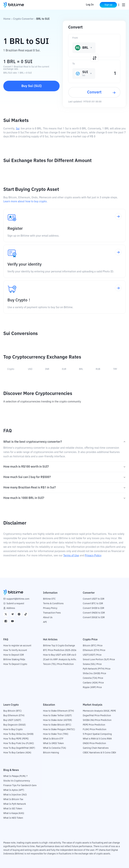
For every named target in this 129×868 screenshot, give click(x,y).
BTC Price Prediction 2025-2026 (60, 650)
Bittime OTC (49, 599)
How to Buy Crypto (13, 729)
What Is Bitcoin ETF (53, 739)
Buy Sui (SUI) (32, 86)
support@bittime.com (18, 599)
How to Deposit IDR (14, 655)
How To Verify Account (15, 650)
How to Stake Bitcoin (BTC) (57, 725)
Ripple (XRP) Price (92, 687)
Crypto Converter (23, 19)
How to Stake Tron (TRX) (56, 734)
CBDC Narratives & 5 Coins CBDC (100, 753)
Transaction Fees (52, 613)
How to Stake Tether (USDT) (57, 716)
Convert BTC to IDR (93, 604)
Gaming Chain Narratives (96, 748)
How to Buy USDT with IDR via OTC (61, 655)
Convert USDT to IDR (94, 599)
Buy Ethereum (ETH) (14, 716)
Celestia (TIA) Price (93, 678)
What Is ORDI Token (53, 743)
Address (11, 608)
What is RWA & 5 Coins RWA (97, 739)
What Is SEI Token (13, 809)
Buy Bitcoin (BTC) (13, 711)
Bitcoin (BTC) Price (93, 646)
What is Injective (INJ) (15, 795)
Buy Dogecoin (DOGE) (15, 725)
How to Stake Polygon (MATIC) (59, 729)
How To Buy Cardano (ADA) (17, 753)
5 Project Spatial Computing (97, 734)
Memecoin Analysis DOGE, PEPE (99, 711)
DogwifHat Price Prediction (97, 716)
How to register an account (17, 646)
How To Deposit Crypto (15, 664)
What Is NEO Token (13, 818)
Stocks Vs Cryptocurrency (17, 781)
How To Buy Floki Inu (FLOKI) (19, 743)
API (45, 622)
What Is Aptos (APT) (14, 790)
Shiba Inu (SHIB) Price (94, 673)
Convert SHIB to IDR (93, 608)
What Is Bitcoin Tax (13, 799)
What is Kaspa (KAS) (14, 813)
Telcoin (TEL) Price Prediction (58, 664)
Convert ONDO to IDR (94, 613)
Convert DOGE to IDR (94, 617)
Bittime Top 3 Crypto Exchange (59, 646)
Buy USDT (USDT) (12, 720)
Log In (90, 5)
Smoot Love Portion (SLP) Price (99, 660)
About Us (48, 617)
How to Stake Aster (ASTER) (58, 720)
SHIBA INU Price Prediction (97, 720)
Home (7, 19)
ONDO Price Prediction (94, 743)
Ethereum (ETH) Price (94, 650)
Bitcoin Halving (51, 753)
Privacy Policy (93, 556)
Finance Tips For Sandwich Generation (23, 785)
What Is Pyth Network (15, 804)
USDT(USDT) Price (92, 655)
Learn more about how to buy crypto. (25, 202)
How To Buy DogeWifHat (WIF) (19, 748)
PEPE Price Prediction (94, 725)
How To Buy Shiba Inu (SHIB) (18, 734)
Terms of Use (71, 556)
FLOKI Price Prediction (95, 729)
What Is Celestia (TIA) (55, 748)
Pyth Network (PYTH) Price (97, 669)
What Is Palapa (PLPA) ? (15, 776)
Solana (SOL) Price (92, 664)
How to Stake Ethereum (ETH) (59, 711)
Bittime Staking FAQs (14, 660)
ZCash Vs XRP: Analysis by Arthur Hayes (64, 660)
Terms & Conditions (53, 604)
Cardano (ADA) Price (93, 683)
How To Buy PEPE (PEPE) (16, 739)
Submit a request (15, 604)
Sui (18, 129)
